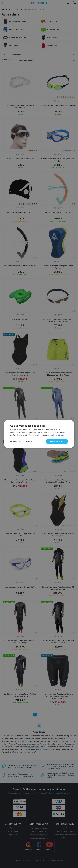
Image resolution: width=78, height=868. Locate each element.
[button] (21, 441)
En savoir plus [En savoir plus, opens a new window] (59, 435)
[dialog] (39, 434)
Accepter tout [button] (57, 441)
